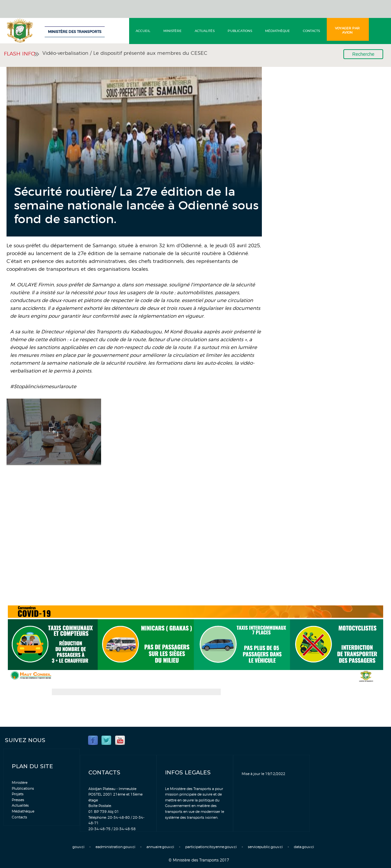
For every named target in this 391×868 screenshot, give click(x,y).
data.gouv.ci (304, 847)
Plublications (23, 789)
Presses (18, 800)
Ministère (173, 31)
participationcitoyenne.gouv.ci (211, 847)
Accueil (143, 31)
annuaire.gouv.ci (160, 847)
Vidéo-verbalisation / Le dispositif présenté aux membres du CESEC (125, 53)
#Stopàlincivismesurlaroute (43, 387)
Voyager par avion (347, 30)
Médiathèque (278, 31)
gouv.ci (78, 847)
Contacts (311, 31)
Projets (18, 794)
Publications (240, 31)
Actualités (205, 31)
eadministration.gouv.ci (115, 847)
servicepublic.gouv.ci (265, 847)
